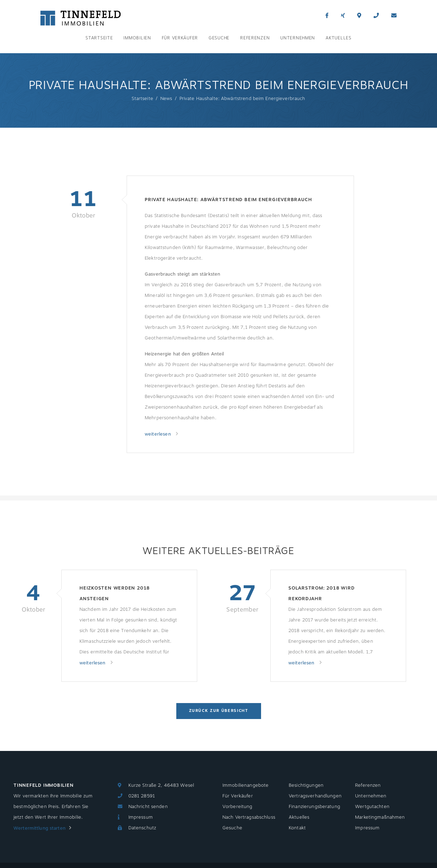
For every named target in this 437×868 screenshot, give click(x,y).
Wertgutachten (372, 807)
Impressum (141, 817)
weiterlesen (159, 434)
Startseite (99, 38)
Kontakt (297, 828)
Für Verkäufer (180, 38)
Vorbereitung (237, 807)
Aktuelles (338, 38)
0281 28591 (142, 796)
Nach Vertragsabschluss (249, 817)
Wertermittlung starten (40, 828)
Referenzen (255, 38)
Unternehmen (298, 38)
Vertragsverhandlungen (315, 796)
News (166, 99)
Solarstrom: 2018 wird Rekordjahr (321, 593)
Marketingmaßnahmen (380, 817)
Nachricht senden (148, 807)
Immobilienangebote (245, 785)
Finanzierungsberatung (314, 807)
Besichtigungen (306, 785)
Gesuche (219, 38)
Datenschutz (142, 828)
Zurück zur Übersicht (219, 711)
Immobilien (137, 38)
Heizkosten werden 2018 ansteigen (115, 593)
